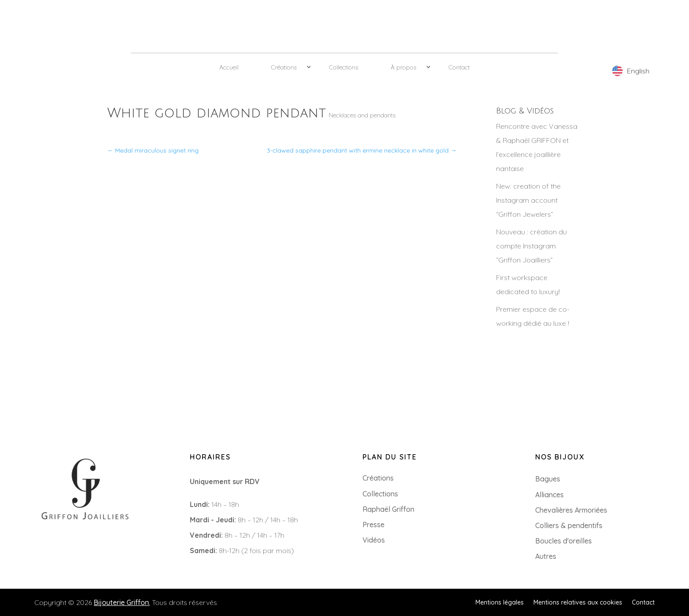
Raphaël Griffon (388, 509)
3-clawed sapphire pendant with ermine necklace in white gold (362, 150)
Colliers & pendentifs (569, 525)
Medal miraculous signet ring (153, 150)
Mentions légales (500, 602)
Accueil (229, 67)
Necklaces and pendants (362, 115)
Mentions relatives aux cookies (578, 602)
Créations (284, 67)
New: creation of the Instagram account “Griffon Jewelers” (528, 200)
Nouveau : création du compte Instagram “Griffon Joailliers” (531, 246)
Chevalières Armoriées (571, 510)
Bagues (548, 479)
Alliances (549, 495)
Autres (546, 556)
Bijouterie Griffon (121, 602)
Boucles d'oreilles (564, 541)
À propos (403, 67)
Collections (344, 67)
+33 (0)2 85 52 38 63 (50, 542)
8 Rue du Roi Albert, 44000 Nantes (73, 556)
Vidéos (374, 540)
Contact (459, 67)
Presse (374, 525)
